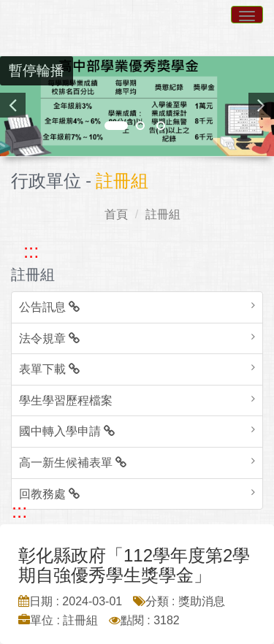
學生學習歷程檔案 (66, 400)
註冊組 (163, 214)
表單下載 (49, 369)
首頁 (116, 214)
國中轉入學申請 (67, 431)
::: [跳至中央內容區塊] (19, 511)
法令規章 (49, 338)
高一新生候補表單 (73, 463)
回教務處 (49, 494)
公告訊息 (49, 307)
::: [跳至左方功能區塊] (31, 251)
